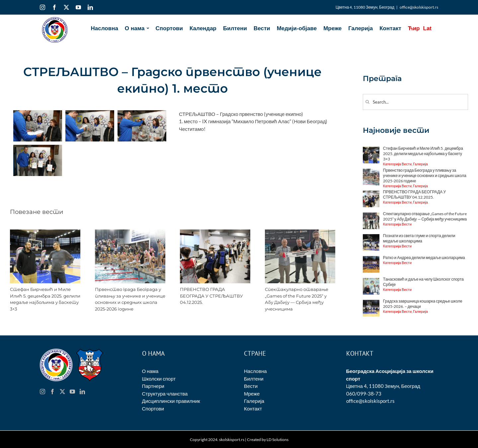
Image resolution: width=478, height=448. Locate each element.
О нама (150, 371)
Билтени (254, 379)
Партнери (153, 386)
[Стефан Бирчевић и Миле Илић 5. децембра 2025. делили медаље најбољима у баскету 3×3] (45, 232)
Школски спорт (159, 379)
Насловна (255, 371)
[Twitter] (62, 392)
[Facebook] (52, 392)
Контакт (253, 408)
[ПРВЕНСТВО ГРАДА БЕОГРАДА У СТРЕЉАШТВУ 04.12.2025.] (215, 232)
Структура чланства (165, 394)
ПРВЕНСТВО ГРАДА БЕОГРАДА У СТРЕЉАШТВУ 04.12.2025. (211, 296)
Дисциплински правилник (171, 401)
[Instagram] (42, 392)
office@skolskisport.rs (419, 7)
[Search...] (415, 102)
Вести (251, 386)
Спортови (153, 408)
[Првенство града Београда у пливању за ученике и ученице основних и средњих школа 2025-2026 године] (130, 232)
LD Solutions (278, 440)
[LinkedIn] (82, 392)
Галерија (254, 401)
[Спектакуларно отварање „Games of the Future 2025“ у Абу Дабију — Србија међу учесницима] (300, 232)
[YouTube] (72, 392)
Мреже (252, 394)
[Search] (368, 102)
